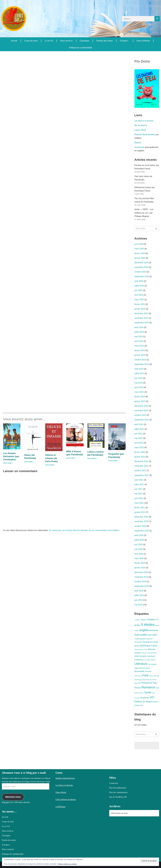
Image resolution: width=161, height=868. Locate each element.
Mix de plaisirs (141, 125)
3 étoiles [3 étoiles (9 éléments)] (143, 620)
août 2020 (139, 535)
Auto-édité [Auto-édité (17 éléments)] (152, 635)
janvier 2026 (140, 258)
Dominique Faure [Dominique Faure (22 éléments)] (149, 646)
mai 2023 (139, 383)
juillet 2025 (139, 286)
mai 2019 (139, 605)
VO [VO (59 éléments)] (152, 697)
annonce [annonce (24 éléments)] (154, 630)
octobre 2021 (140, 471)
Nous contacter (143, 41)
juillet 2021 (139, 484)
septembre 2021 (142, 475)
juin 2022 (138, 434)
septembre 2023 (142, 364)
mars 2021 (139, 503)
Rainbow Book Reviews (145, 135)
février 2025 (140, 304)
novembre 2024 (141, 318)
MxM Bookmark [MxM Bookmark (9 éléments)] (145, 668)
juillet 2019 (139, 595)
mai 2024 (139, 337)
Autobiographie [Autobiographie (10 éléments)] (140, 639)
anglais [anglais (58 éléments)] (144, 630)
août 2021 (139, 480)
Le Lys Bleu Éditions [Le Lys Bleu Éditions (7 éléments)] (149, 660)
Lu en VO (49, 41)
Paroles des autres (105, 41)
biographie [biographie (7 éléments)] (150, 639)
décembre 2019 (141, 572)
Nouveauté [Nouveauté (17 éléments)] (139, 671)
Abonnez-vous (13, 797)
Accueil (14, 41)
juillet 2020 (139, 540)
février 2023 (140, 397)
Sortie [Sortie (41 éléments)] (148, 692)
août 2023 (139, 369)
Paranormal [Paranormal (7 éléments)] (138, 676)
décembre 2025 (141, 263)
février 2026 (140, 253)
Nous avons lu (66, 41)
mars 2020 (139, 558)
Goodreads (139, 147)
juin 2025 (138, 290)
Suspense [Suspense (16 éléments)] (145, 698)
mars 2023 (139, 392)
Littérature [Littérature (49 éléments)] (141, 664)
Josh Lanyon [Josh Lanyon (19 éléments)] (141, 656)
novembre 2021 (141, 466)
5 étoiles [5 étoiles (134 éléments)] (148, 625)
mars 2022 (139, 447)
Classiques (84, 41)
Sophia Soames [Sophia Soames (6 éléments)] (139, 693)
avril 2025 (139, 295)
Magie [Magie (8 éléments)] (136, 668)
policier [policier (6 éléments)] (151, 676)
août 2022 (139, 424)
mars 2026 (139, 249)
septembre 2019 (142, 586)
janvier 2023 (140, 401)
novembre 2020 (141, 521)
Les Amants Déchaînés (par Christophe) (11, 456)
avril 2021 (139, 498)
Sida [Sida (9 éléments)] (157, 688)
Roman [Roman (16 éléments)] (138, 688)
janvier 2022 (140, 457)
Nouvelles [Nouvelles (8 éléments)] (148, 671)
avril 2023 (139, 387)
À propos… (125, 41)
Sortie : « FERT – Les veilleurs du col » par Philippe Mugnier (144, 213)
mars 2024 (139, 346)
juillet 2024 (139, 332)
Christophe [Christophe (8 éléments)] (138, 642)
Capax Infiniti (140, 130)
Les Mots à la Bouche (64, 785)
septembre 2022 (142, 420)
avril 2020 (139, 554)
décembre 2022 (141, 406)
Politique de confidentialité (80, 48)
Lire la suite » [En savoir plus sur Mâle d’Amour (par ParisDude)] (71, 458)
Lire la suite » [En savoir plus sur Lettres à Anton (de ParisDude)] (92, 458)
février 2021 (140, 508)
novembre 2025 (141, 267)
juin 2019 (138, 600)
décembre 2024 (141, 313)
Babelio (138, 143)
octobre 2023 (140, 360)
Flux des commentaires (118, 792)
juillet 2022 (139, 429)
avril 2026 (139, 244)
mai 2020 (139, 549)
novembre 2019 (141, 577)
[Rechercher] (157, 19)
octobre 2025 (140, 272)
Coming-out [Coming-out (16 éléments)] (147, 642)
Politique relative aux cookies (67, 864)
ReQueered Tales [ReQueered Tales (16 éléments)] (149, 683)
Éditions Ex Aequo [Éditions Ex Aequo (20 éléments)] (143, 702)
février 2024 (140, 350)
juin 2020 (138, 545)
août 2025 (139, 281)
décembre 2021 (141, 461)
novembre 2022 (141, 411)
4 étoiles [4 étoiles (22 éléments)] (151, 620)
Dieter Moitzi (61, 792)
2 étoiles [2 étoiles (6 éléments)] (137, 620)
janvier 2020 (140, 568)
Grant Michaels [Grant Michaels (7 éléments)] (152, 653)
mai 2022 (139, 438)
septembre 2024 (142, 323)
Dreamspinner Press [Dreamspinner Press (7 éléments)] (141, 649)
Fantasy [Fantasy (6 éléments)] (144, 653)
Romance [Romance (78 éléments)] (148, 687)
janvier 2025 (140, 309)
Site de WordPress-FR (118, 797)
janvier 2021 (140, 512)
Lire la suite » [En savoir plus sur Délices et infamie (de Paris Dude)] (50, 465)
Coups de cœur (31, 41)
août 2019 (139, 591)
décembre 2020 (141, 517)
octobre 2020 (140, 526)
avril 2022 (139, 443)
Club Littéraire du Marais (66, 799)
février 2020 (140, 563)
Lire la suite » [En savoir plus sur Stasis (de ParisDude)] (29, 462)
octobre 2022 (140, 415)
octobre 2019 (140, 582)
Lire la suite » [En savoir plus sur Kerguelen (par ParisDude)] (113, 461)
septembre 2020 (142, 531)
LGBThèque (60, 807)
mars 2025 (139, 300)
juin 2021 (138, 489)
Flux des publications (118, 788)
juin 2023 (138, 378)
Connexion (114, 783)
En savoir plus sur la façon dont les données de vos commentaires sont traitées (84, 530)
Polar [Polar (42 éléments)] (145, 675)
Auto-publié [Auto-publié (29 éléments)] (141, 635)
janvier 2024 (140, 355)
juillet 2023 (139, 373)
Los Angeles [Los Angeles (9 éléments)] (152, 664)
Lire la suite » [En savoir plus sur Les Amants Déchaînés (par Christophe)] (8, 463)
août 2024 (139, 327)
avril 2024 (139, 341)
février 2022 (140, 452)
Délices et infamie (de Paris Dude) (51, 458)
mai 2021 (139, 494)
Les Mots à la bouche (144, 121)
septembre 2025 (142, 277)
